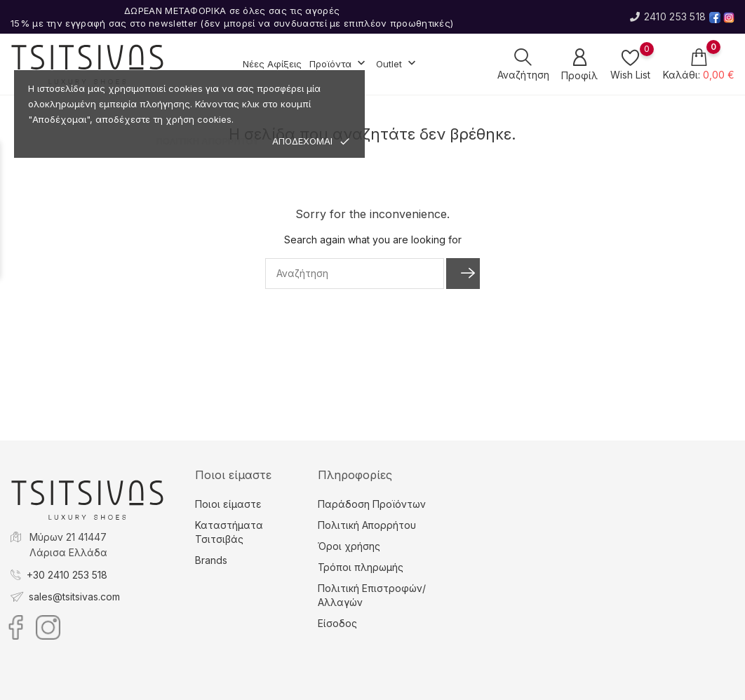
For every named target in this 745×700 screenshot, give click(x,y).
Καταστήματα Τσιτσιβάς (229, 532)
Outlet (397, 64)
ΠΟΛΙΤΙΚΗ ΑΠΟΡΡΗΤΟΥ (207, 141)
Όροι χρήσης (349, 546)
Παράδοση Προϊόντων (372, 504)
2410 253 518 (668, 16)
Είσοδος (337, 623)
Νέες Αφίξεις (272, 64)
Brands (211, 560)
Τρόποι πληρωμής (361, 567)
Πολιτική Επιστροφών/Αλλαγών (372, 595)
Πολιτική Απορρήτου (367, 525)
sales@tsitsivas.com (74, 597)
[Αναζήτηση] (355, 274)
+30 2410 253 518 (67, 575)
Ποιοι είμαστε (228, 504)
